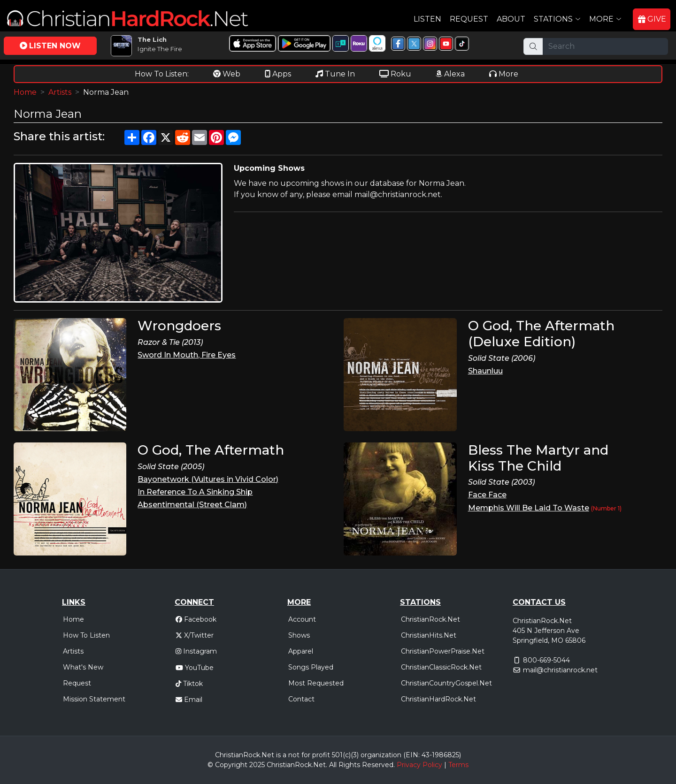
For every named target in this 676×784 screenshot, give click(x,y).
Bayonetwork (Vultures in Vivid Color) (208, 479)
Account (302, 619)
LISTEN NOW (50, 46)
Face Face (487, 495)
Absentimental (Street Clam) (192, 505)
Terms (458, 765)
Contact (301, 699)
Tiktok (189, 684)
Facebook (196, 619)
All (333, 765)
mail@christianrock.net (560, 670)
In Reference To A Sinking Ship (195, 492)
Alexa (450, 74)
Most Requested (316, 683)
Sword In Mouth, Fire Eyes (187, 355)
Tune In (335, 74)
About (511, 19)
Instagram (196, 651)
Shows (299, 635)
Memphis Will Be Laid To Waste (529, 508)
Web (227, 74)
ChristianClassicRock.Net (441, 667)
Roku (395, 74)
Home (25, 92)
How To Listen (86, 635)
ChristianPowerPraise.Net (443, 651)
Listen (427, 19)
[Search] (605, 46)
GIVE (652, 19)
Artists (60, 92)
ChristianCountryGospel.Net (446, 683)
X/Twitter (195, 635)
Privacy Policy (419, 765)
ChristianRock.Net (430, 619)
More (504, 74)
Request (469, 19)
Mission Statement (94, 699)
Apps (278, 74)
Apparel (301, 651)
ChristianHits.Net (429, 635)
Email (189, 700)
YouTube (195, 668)
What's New (83, 667)
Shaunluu (485, 371)
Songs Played (311, 667)
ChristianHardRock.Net (438, 699)
